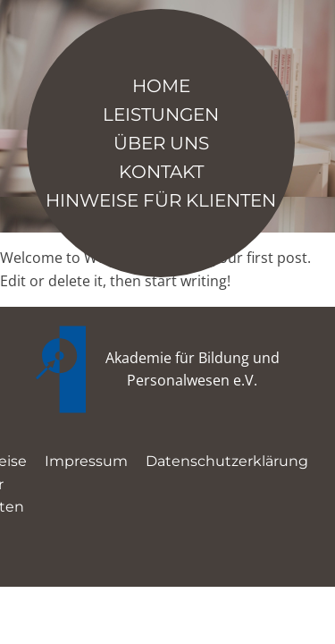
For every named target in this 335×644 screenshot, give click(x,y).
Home (161, 86)
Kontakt (161, 172)
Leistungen (161, 114)
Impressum (86, 461)
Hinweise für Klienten (161, 200)
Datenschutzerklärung (227, 461)
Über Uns (161, 143)
